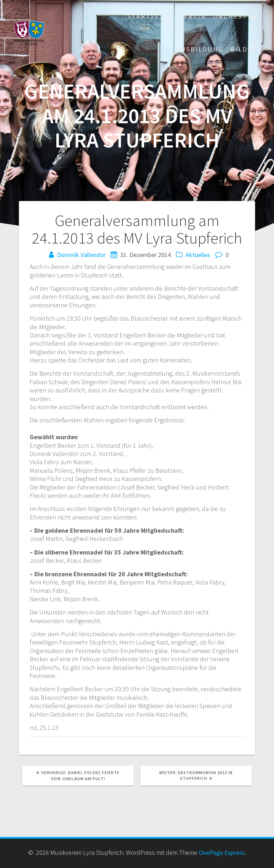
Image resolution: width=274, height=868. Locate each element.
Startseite (150, 16)
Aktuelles (198, 255)
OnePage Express (222, 852)
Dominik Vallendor (81, 255)
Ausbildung (200, 49)
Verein (193, 16)
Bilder (244, 49)
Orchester (235, 16)
